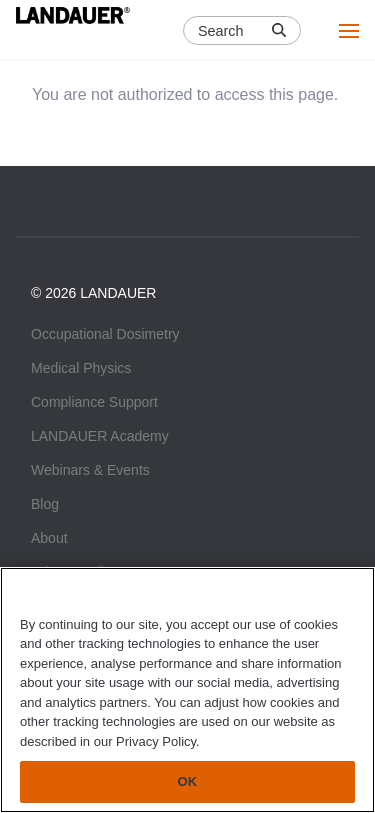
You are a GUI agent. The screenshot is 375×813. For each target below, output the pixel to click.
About (49, 538)
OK (188, 781)
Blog (45, 504)
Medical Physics (81, 368)
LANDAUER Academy (100, 436)
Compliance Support (94, 402)
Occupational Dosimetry (105, 334)
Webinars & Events (90, 470)
